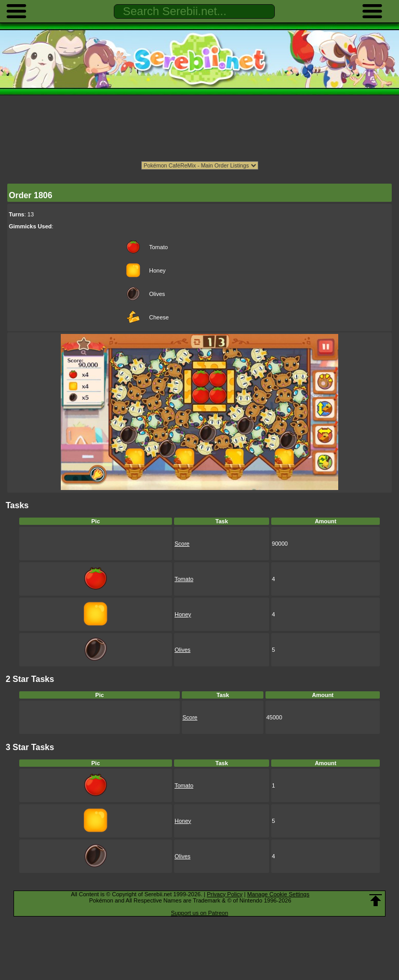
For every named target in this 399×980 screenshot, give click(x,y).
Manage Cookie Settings (278, 894)
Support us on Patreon (199, 913)
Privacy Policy (224, 894)
